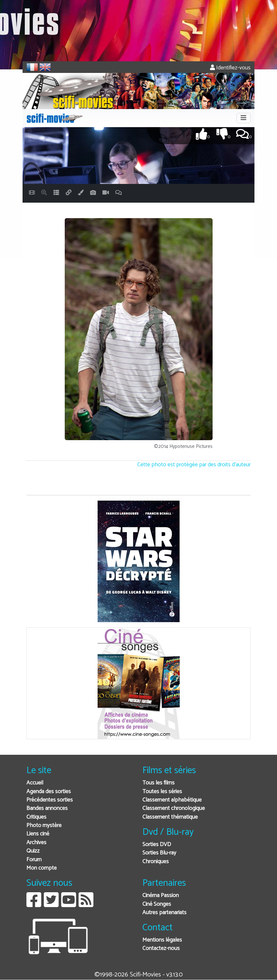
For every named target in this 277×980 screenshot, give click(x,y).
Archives (36, 843)
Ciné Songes (157, 904)
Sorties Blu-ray (159, 853)
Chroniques (156, 862)
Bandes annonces (47, 808)
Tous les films (158, 783)
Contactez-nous (161, 949)
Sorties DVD (157, 845)
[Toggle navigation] (244, 118)
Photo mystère (44, 826)
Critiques (36, 817)
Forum (34, 860)
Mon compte (42, 868)
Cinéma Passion (161, 896)
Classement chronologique (174, 808)
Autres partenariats (164, 913)
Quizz (33, 851)
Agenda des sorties (49, 792)
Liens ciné (38, 834)
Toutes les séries (162, 792)
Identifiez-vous (230, 68)
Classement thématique (170, 817)
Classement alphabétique (172, 800)
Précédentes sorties (50, 800)
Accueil (35, 783)
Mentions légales (162, 940)
